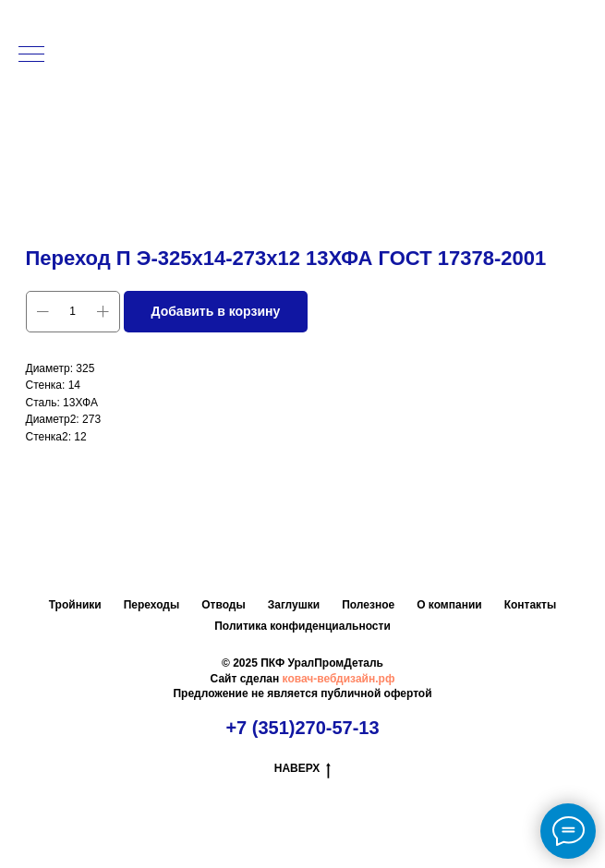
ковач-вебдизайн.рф (339, 679)
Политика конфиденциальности (302, 626)
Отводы (223, 605)
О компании (449, 605)
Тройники (75, 605)
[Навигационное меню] (31, 55)
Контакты (531, 605)
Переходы (152, 605)
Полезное (368, 605)
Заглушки (294, 605)
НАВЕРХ (303, 769)
